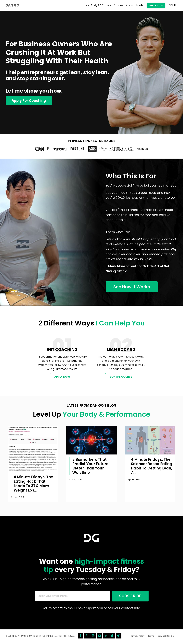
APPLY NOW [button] (156, 5)
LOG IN (172, 5)
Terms (151, 637)
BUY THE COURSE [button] (121, 378)
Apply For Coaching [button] (29, 101)
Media (140, 5)
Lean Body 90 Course (98, 5)
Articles (118, 5)
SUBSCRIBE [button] (129, 597)
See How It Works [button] (132, 287)
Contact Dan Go (166, 637)
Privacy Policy (138, 637)
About (130, 5)
